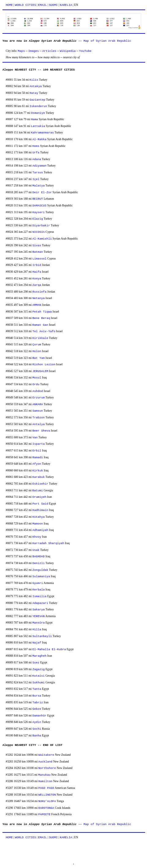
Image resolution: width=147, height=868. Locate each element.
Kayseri (39, 212)
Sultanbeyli (42, 636)
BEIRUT (38, 199)
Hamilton (45, 781)
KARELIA (66, 5)
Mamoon (38, 524)
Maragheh (40, 656)
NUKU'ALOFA (47, 801)
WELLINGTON (47, 795)
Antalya (39, 424)
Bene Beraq (41, 318)
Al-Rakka (40, 139)
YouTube (85, 51)
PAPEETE (44, 814)
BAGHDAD (39, 557)
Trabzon (39, 418)
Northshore (47, 768)
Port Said (40, 504)
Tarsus (38, 173)
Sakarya (39, 610)
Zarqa (37, 285)
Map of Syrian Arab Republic (107, 41)
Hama (34, 119)
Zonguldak (40, 570)
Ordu (36, 384)
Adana (37, 159)
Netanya (39, 298)
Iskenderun (38, 106)
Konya (37, 279)
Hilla (37, 630)
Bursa (37, 696)
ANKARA (38, 404)
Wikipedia (68, 51)
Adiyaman (40, 166)
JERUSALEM (40, 371)
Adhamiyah (40, 530)
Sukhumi (39, 683)
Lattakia (38, 126)
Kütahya (39, 517)
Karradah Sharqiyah (48, 543)
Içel (36, 179)
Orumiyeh (39, 497)
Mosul (37, 378)
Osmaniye (38, 113)
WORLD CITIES (25, 5)
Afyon (37, 464)
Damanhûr (40, 716)
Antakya (36, 86)
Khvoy (37, 537)
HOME (9, 5)
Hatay (34, 93)
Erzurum (39, 398)
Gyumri (38, 583)
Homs (36, 146)
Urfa (36, 153)
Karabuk (39, 477)
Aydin (37, 722)
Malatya (39, 186)
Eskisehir (40, 484)
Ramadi (38, 457)
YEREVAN (39, 616)
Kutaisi (38, 676)
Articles (49, 51)
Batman (38, 252)
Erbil (37, 451)
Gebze (37, 709)
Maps (21, 51)
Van (35, 438)
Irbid (37, 265)
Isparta (39, 444)
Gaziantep (37, 100)
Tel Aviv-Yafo (44, 331)
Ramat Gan (40, 325)
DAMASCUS (40, 206)
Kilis (34, 80)
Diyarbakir (41, 226)
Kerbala (39, 590)
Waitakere (46, 755)
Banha (37, 736)
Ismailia (40, 596)
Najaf (37, 643)
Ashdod (38, 391)
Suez (36, 663)
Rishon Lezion (44, 365)
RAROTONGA (46, 808)
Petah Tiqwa (42, 312)
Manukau (44, 775)
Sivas (37, 246)
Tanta (37, 689)
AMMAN (37, 305)
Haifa (37, 272)
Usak (36, 550)
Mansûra (39, 623)
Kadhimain (40, 510)
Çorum (37, 345)
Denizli (39, 563)
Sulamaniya (41, 576)
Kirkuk (38, 471)
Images (34, 51)
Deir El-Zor (42, 192)
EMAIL (42, 5)
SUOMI (53, 5)
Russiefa (40, 292)
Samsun (38, 411)
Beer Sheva (41, 431)
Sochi (37, 729)
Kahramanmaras (42, 133)
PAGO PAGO (46, 788)
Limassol (40, 259)
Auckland (45, 762)
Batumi (38, 491)
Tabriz (38, 703)
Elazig (38, 219)
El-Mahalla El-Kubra (49, 649)
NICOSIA (39, 232)
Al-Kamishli (42, 239)
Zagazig (39, 669)
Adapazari (40, 603)
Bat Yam (39, 358)
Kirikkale (40, 338)
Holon (37, 351)
